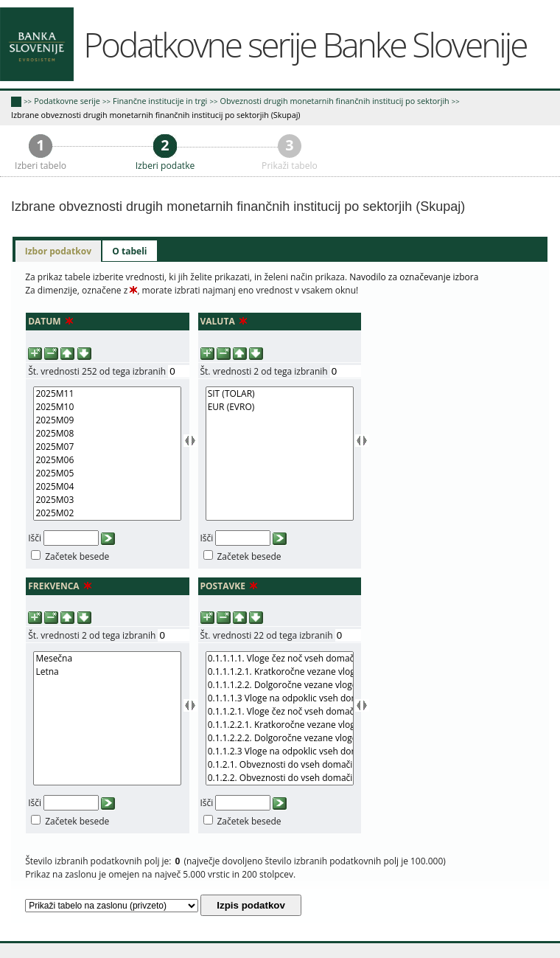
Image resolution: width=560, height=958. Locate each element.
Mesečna (107, 659)
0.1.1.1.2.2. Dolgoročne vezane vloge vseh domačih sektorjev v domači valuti (280, 685)
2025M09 (107, 420)
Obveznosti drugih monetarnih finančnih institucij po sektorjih (335, 101)
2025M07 (107, 447)
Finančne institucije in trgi (160, 101)
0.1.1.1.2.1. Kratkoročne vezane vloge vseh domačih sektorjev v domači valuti (280, 672)
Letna (107, 672)
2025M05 (107, 473)
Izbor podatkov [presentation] (58, 251)
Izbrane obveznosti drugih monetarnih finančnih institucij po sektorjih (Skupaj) (156, 115)
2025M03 (107, 500)
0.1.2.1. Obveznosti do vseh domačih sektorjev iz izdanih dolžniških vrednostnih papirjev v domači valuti (280, 765)
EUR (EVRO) (280, 407)
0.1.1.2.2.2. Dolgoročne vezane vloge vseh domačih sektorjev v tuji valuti (280, 738)
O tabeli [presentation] (129, 251)
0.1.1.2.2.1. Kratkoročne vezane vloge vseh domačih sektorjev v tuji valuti (280, 725)
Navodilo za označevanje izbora (414, 277)
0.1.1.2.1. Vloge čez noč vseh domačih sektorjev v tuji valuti (280, 712)
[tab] (58, 251)
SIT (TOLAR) (280, 394)
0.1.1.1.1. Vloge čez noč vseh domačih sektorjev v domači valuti (280, 659)
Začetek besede (77, 556)
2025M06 (107, 460)
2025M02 (107, 513)
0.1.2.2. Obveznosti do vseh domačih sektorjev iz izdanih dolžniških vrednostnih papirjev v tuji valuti (280, 778)
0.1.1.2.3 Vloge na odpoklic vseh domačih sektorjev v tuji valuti (280, 752)
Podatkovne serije (67, 101)
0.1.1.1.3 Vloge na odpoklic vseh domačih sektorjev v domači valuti (280, 698)
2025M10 (107, 407)
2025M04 (107, 487)
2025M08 (107, 434)
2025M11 (107, 394)
